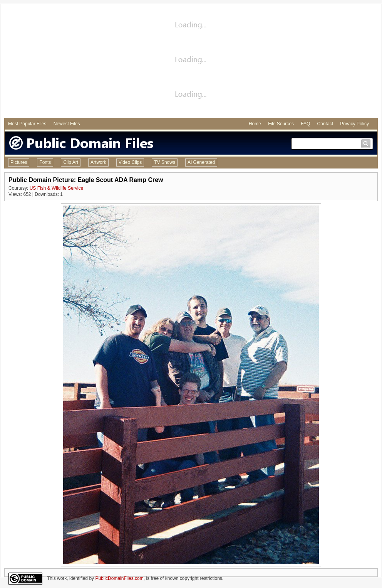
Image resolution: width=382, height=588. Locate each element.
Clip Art (71, 162)
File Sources (281, 124)
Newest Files (67, 124)
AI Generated (201, 162)
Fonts (45, 162)
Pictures (19, 162)
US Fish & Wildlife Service (56, 188)
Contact (325, 124)
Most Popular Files (27, 124)
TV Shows (165, 162)
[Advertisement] (191, 62)
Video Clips (130, 162)
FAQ (305, 124)
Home (255, 124)
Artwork (98, 162)
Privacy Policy (354, 124)
